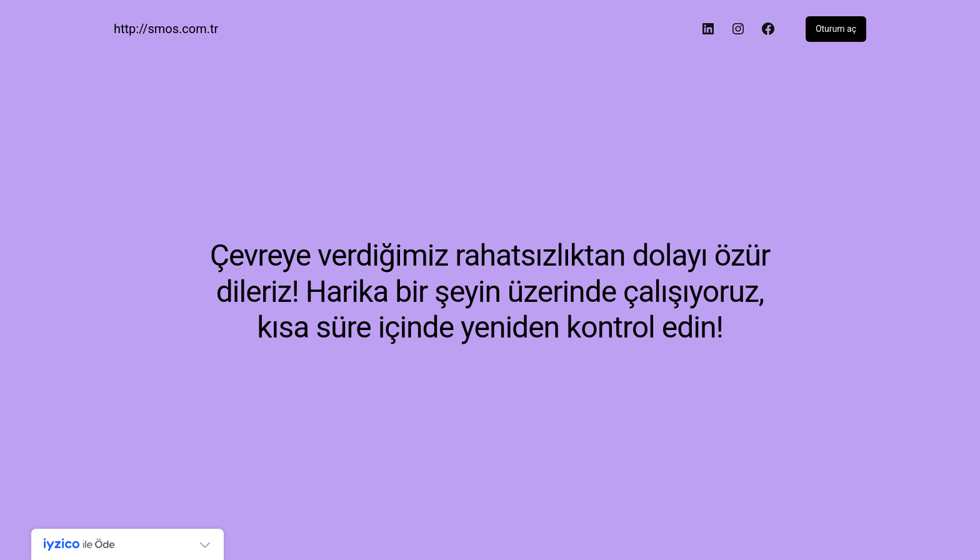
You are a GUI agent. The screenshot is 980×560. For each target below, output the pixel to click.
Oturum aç (836, 29)
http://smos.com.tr (166, 29)
